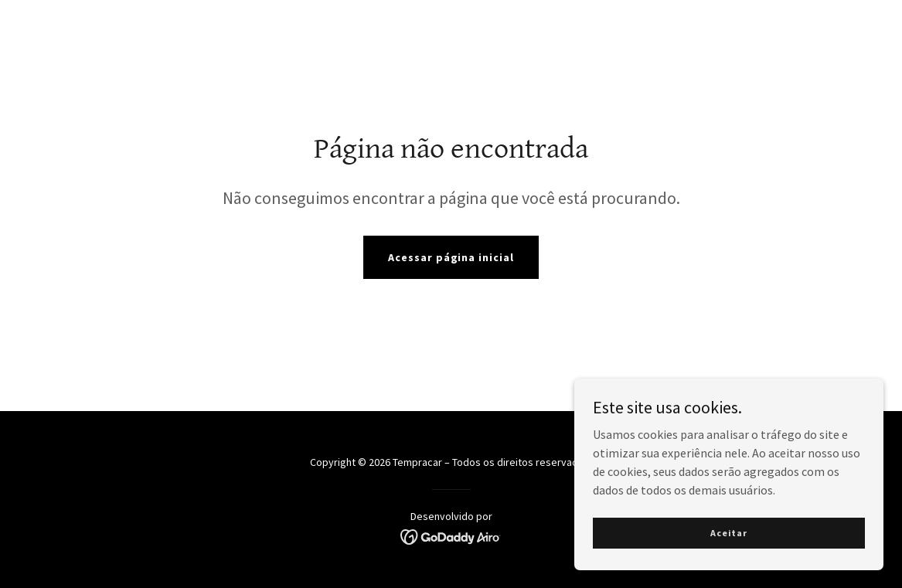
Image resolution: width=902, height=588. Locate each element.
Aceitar (729, 544)
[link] (451, 535)
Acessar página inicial (451, 257)
